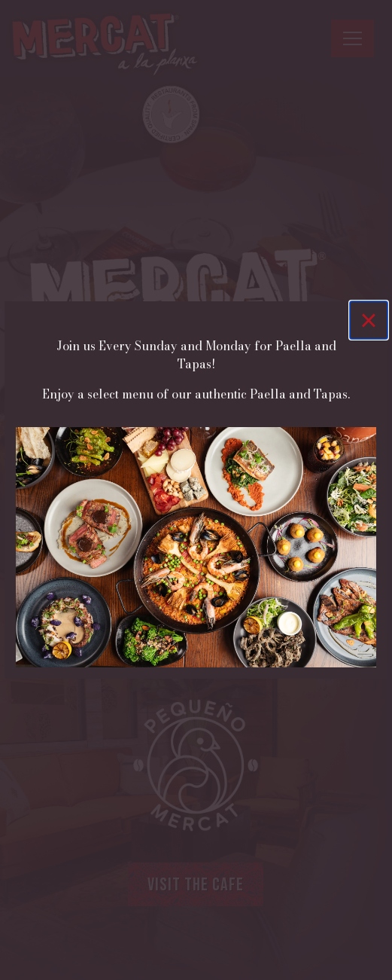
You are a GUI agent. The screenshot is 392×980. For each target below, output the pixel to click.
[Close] (369, 320)
